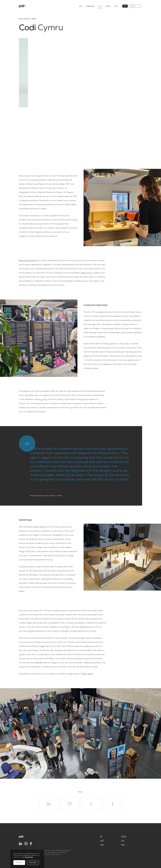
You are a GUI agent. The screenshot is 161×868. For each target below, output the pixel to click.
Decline (33, 863)
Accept (19, 863)
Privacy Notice (29, 857)
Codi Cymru (86, 273)
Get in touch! (88, 674)
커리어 (124, 837)
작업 (102, 845)
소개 (102, 841)
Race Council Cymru (28, 260)
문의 (123, 845)
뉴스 (123, 841)
